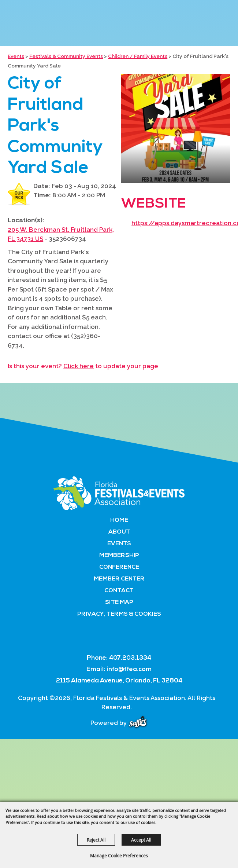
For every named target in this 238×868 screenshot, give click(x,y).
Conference (119, 567)
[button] (176, 128)
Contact (119, 591)
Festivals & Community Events (66, 56)
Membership (119, 556)
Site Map (119, 603)
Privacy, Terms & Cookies (119, 614)
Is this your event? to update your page (83, 366)
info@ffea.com (129, 669)
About (119, 532)
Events (16, 56)
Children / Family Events (138, 56)
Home (119, 520)
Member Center (119, 579)
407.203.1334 (130, 658)
